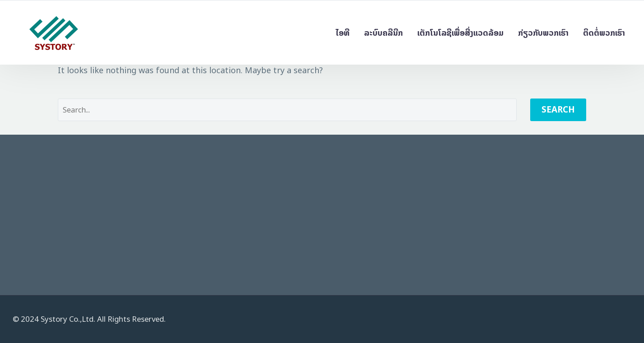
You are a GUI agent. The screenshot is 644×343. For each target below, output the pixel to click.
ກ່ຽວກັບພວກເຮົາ (543, 33)
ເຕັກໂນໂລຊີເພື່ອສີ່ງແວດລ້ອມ (460, 33)
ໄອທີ (343, 33)
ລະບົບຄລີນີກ (383, 33)
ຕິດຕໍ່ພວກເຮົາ (604, 33)
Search (558, 110)
